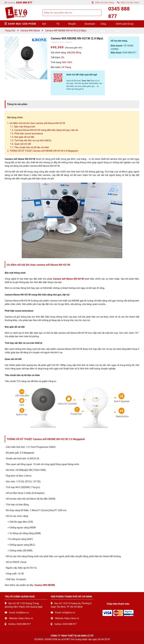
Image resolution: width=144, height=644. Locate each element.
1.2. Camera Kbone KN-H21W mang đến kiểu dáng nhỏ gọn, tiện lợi (44, 130)
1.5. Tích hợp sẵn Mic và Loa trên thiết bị (31, 140)
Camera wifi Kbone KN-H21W (68, 279)
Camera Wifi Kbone (30, 31)
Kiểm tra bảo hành (128, 3)
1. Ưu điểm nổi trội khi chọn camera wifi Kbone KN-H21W (36, 123)
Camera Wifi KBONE (45, 585)
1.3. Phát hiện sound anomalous (27, 134)
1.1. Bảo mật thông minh (23, 127)
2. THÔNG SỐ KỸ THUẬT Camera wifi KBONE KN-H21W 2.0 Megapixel (43, 151)
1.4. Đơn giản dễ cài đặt (22, 137)
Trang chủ (10, 31)
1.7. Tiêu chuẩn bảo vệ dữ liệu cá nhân (30, 147)
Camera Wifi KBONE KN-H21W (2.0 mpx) (66, 31)
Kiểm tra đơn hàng (103, 3)
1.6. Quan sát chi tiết (21, 144)
